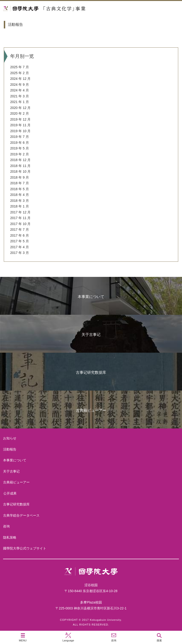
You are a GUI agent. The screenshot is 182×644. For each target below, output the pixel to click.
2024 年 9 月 (20, 85)
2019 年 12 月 (20, 119)
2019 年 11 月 (20, 125)
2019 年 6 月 (20, 143)
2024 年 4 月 (20, 90)
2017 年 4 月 (20, 247)
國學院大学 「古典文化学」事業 (62, 9)
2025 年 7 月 (20, 67)
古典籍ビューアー (91, 410)
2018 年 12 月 (20, 160)
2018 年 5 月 (20, 189)
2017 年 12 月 (20, 212)
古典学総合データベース (21, 515)
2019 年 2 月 (20, 154)
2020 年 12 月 (20, 108)
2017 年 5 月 (20, 241)
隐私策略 (10, 537)
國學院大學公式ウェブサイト (25, 548)
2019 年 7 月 (20, 137)
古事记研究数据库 (91, 372)
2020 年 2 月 (20, 113)
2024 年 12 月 (20, 79)
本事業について (91, 297)
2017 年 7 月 (20, 230)
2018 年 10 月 (20, 171)
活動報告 (10, 449)
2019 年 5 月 (20, 148)
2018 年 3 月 (20, 201)
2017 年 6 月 (20, 235)
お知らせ (10, 438)
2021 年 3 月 (20, 96)
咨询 (6, 526)
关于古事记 (91, 335)
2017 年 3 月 (20, 253)
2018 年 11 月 (20, 166)
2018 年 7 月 (20, 183)
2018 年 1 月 (20, 206)
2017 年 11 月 (20, 218)
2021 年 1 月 (20, 102)
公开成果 (10, 493)
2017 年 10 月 (20, 224)
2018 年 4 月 (20, 195)
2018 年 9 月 (20, 177)
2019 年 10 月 (20, 131)
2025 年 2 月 (20, 73)
